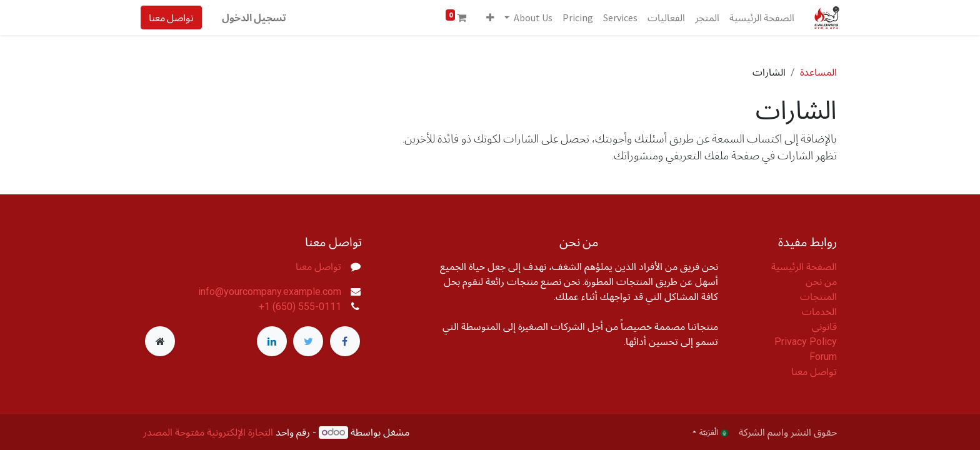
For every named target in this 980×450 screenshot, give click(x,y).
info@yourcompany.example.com (270, 292)
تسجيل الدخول (257, 17)
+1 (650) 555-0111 (300, 307)
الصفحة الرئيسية (804, 267)
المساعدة (818, 72)
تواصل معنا (174, 17)
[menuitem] (759, 17)
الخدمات (819, 312)
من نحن (821, 282)
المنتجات (818, 297)
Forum (823, 357)
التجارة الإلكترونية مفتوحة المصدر (208, 432)
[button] (488, 17)
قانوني (824, 327)
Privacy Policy (806, 342)
